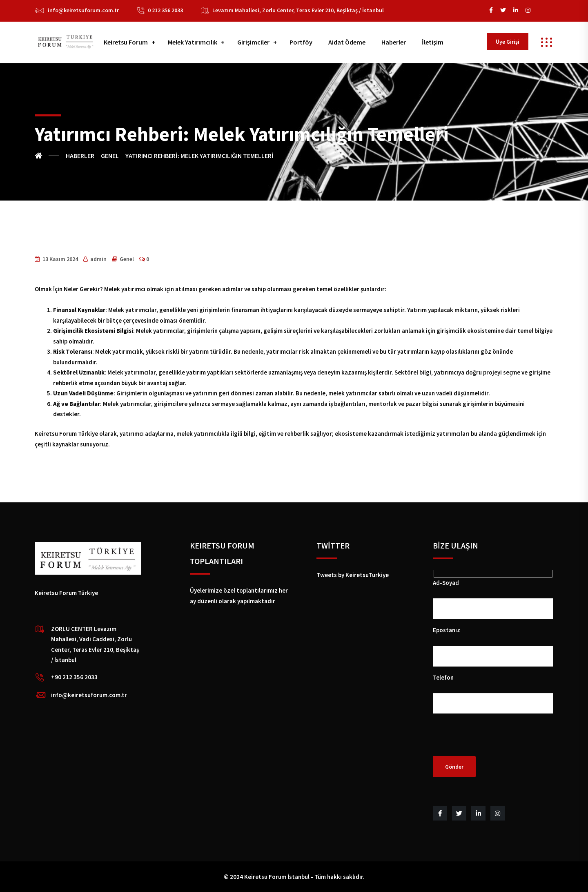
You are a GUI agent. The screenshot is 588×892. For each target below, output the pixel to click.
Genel (127, 259)
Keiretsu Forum (126, 42)
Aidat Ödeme (347, 42)
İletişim (433, 42)
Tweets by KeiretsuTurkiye (353, 575)
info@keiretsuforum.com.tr (83, 10)
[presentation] (495, 740)
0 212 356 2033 (165, 10)
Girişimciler (253, 42)
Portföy (301, 42)
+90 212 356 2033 (74, 677)
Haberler (394, 42)
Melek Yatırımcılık (193, 42)
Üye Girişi (508, 42)
